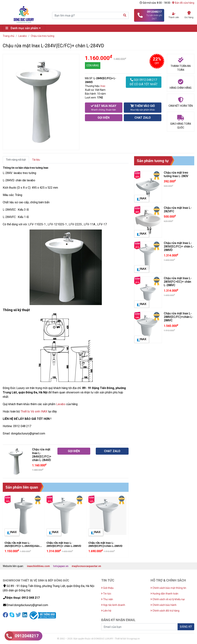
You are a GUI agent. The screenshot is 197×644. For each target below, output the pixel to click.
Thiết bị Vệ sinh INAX (34, 411)
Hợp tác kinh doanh (113, 605)
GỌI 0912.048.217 (144, 82)
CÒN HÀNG (93, 65)
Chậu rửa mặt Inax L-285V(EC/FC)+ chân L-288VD (64, 544)
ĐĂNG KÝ (186, 627)
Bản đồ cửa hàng (183, 3)
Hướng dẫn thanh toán (164, 594)
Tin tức (106, 594)
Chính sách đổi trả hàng (165, 611)
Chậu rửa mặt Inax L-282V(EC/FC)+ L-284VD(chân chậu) (22, 546)
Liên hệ (106, 611)
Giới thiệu (107, 588)
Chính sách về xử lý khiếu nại (168, 599)
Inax (103, 86)
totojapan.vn (61, 566)
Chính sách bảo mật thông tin (168, 588)
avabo (62, 404)
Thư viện (107, 599)
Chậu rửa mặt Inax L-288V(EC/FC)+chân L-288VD (105, 544)
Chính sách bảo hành (164, 605)
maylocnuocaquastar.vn (86, 566)
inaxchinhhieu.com (38, 566)
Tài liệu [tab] (36, 160)
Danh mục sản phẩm (24, 28)
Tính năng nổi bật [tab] (16, 160)
